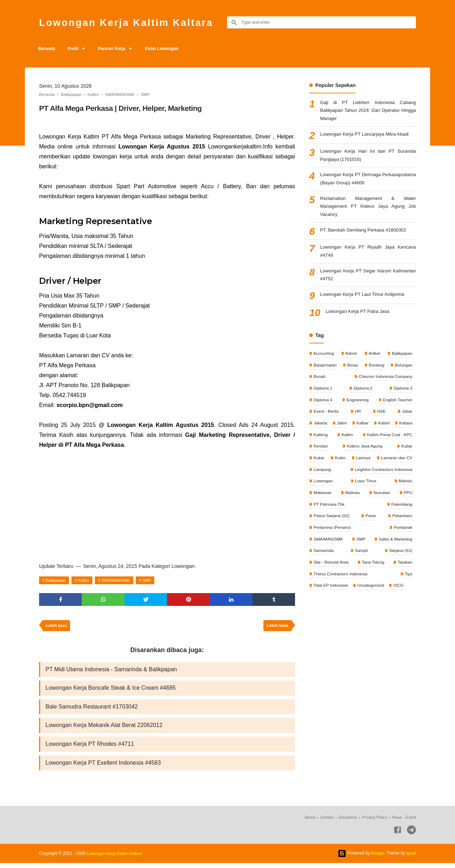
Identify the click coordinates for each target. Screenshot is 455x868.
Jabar (406, 422)
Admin (351, 363)
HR (358, 422)
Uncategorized (372, 601)
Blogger (377, 858)
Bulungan (403, 374)
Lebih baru (57, 627)
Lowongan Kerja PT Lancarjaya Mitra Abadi (368, 136)
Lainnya (320, 482)
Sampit (361, 565)
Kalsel (406, 434)
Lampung (403, 482)
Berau (352, 374)
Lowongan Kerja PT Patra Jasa (360, 321)
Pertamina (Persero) (363, 541)
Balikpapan (57, 580)
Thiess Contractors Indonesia (341, 588)
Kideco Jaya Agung (331, 470)
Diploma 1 (323, 398)
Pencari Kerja (117, 49)
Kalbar (377, 434)
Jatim (349, 434)
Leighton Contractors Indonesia (343, 493)
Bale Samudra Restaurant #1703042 (92, 710)
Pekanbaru (323, 541)
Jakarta (320, 434)
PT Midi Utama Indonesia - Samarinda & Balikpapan (111, 671)
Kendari (404, 458)
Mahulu (352, 505)
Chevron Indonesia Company (384, 386)
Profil (76, 49)
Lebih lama (277, 627)
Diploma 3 (402, 398)
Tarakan (404, 577)
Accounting (323, 363)
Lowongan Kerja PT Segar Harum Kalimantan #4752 (368, 284)
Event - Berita (326, 422)
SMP (153, 580)
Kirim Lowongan (169, 49)
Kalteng (363, 446)
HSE (381, 422)
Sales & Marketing (394, 553)
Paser (406, 529)
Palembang (324, 529)
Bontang (376, 374)
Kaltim (86, 580)
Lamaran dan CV (361, 482)
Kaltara (320, 446)
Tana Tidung (373, 577)
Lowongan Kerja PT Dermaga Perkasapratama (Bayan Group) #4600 (368, 183)
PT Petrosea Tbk (396, 517)
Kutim (406, 470)
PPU (355, 517)
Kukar (386, 470)
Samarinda (323, 565)
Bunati (319, 386)
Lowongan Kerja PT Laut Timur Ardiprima (366, 304)
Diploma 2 (362, 398)
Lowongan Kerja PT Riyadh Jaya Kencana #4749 (368, 259)
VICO (400, 601)
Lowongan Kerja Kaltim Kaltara (133, 22)
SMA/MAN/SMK (120, 580)
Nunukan (322, 517)
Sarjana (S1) (400, 565)
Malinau (404, 505)
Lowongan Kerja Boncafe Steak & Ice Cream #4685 (111, 691)
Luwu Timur (324, 505)
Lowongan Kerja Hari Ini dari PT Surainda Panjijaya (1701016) (368, 158)
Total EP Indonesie (331, 601)
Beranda (48, 49)
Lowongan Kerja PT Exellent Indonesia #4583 (103, 767)
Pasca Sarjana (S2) (367, 529)
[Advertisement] (167, 503)
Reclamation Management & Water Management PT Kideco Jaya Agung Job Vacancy (368, 212)
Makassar (378, 505)
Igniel (411, 858)
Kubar (365, 470)
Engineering (357, 410)
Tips (408, 588)
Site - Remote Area (331, 577)
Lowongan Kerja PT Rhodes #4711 (90, 748)
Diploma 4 (323, 410)
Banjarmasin (325, 374)
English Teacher (397, 410)
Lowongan (402, 493)
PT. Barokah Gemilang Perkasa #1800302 (367, 237)
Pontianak (402, 541)
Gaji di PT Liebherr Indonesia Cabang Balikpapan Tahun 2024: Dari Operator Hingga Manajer (368, 112)
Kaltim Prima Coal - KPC (336, 458)
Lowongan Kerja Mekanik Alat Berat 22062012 (104, 729)
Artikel (374, 363)
